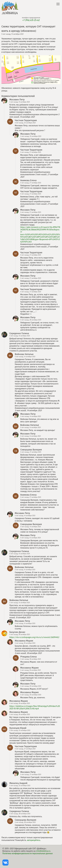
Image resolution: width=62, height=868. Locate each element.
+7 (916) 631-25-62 (31, 20)
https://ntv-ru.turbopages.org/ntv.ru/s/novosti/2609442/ (35, 637)
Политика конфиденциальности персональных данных (28, 853)
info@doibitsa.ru (43, 851)
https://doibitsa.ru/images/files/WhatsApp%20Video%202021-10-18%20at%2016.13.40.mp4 (35, 707)
